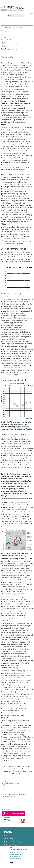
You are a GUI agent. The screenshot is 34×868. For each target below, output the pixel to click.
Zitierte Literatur (14, 784)
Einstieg (3, 31)
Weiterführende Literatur (9, 49)
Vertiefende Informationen (10, 40)
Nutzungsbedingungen (12, 845)
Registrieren (9, 838)
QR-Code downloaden (9, 796)
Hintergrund (5, 37)
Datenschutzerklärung (13, 842)
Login (6, 835)
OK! (12, 863)
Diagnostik (5, 46)
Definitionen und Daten (10, 43)
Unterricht (4, 34)
